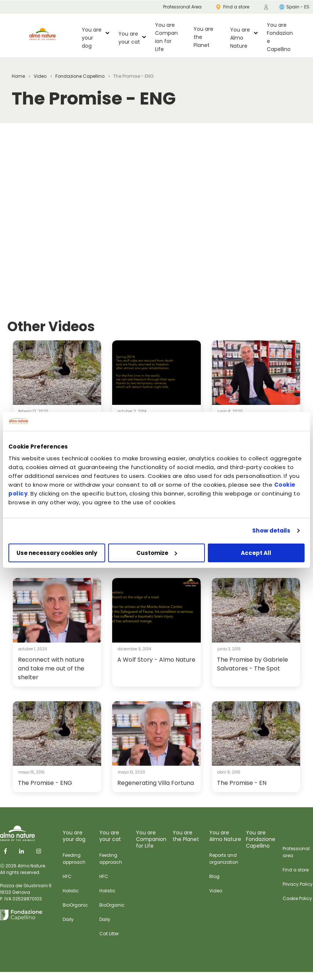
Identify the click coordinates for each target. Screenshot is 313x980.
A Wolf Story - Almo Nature (156, 660)
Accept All (256, 553)
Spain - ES (294, 7)
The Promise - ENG (45, 783)
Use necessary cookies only (57, 553)
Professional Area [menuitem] (182, 7)
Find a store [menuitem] (233, 7)
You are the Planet (203, 37)
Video (40, 76)
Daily (68, 919)
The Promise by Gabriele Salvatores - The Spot (253, 664)
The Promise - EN (242, 783)
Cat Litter (109, 934)
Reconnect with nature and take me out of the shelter (51, 668)
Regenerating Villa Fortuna (156, 783)
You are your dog (92, 38)
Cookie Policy (297, 898)
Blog (214, 876)
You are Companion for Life (166, 37)
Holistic (71, 891)
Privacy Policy (298, 884)
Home (18, 76)
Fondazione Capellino (80, 76)
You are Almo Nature (240, 38)
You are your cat (129, 38)
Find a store (296, 870)
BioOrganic (75, 905)
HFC (67, 876)
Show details (271, 531)
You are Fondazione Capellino (280, 37)
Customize (157, 553)
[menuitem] (266, 7)
